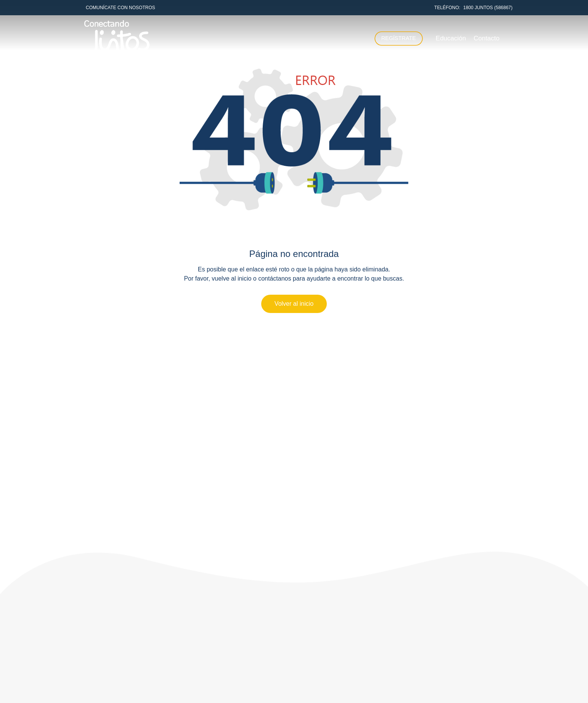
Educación (451, 38)
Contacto (487, 38)
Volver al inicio (294, 304)
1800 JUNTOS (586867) (488, 8)
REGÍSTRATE (399, 38)
